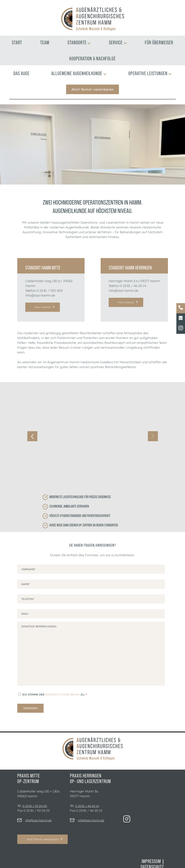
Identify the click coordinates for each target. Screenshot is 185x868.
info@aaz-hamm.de (40, 295)
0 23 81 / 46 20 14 (133, 286)
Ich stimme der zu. (54, 680)
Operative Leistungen (150, 73)
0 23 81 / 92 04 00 (35, 791)
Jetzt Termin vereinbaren (92, 89)
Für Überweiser (159, 42)
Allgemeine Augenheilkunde (79, 73)
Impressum (151, 847)
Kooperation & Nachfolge (92, 59)
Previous (32, 429)
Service (118, 42)
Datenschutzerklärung (62, 680)
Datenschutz (152, 852)
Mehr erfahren (43, 307)
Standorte (79, 42)
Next (153, 429)
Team (45, 42)
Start (17, 42)
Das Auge (21, 73)
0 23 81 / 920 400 (50, 291)
